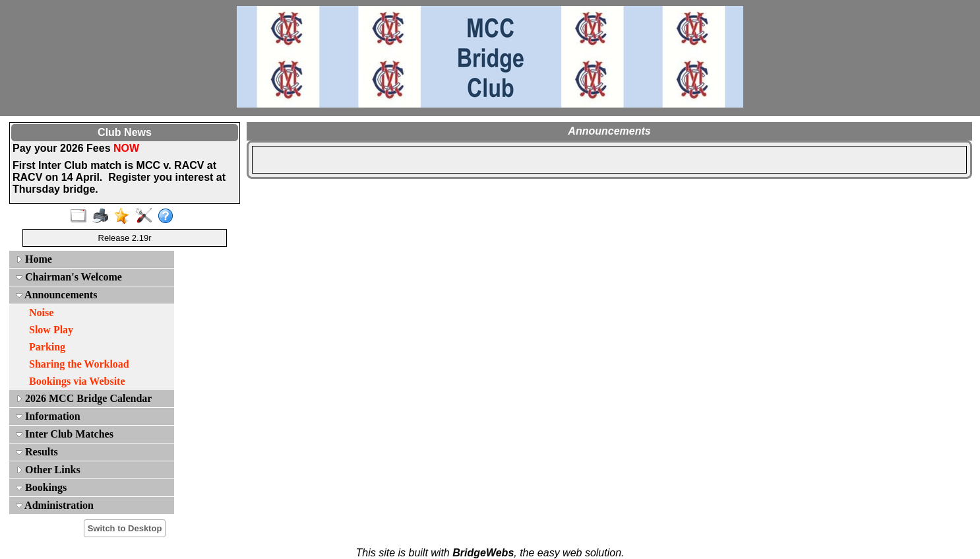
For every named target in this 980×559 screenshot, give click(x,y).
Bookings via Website (77, 381)
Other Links (48, 470)
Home (34, 259)
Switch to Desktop (125, 528)
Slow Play (51, 330)
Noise (41, 312)
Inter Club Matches (65, 434)
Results (37, 452)
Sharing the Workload (79, 364)
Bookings (41, 487)
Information (48, 416)
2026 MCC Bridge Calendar (84, 398)
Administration (55, 505)
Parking (47, 347)
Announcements (56, 295)
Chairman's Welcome (69, 277)
